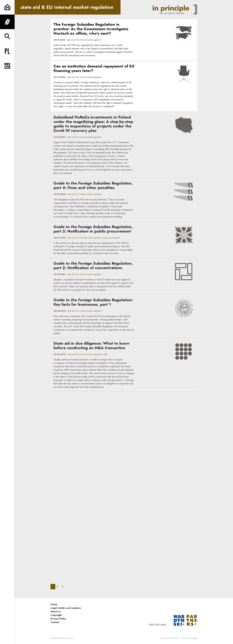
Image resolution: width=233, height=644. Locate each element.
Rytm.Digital (192, 638)
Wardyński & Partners (65, 638)
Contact (55, 622)
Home (54, 604)
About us (56, 612)
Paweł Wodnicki (172, 638)
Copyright (56, 615)
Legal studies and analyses (66, 608)
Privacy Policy (58, 619)
